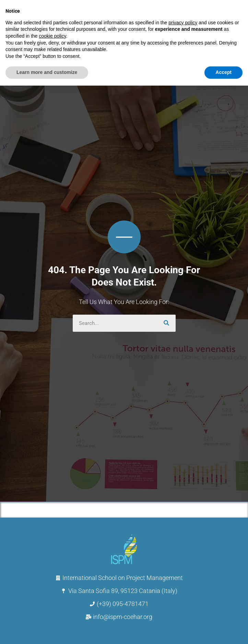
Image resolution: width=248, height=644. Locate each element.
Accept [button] (223, 72)
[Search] (167, 323)
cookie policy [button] (52, 36)
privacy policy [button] (183, 23)
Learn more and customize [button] (47, 72)
